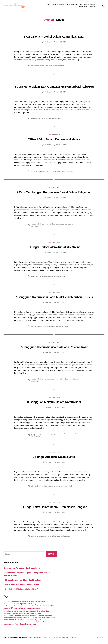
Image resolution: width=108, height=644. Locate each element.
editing (33, 276)
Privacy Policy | (57, 637)
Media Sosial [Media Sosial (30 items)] (18, 620)
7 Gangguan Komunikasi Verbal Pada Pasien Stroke (54, 347)
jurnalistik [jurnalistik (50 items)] (7, 609)
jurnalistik (42, 276)
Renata (49, 42)
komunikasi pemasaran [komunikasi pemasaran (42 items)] (29, 615)
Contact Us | (47, 637)
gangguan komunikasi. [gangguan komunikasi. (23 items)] (38, 604)
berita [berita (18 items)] (5, 602)
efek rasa (51, 171)
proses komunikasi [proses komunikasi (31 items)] (9, 622)
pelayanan (66, 224)
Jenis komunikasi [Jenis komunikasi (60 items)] (48, 606)
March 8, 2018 (61, 353)
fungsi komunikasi (40, 536)
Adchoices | (30, 637)
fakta (32, 536)
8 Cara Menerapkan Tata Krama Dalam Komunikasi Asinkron (54, 87)
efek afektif (34, 171)
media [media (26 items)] (39, 618)
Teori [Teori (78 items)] (17, 624)
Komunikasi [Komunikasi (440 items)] (18, 608)
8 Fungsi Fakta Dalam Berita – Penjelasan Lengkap (54, 507)
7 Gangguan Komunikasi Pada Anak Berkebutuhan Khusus (54, 297)
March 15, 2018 (61, 145)
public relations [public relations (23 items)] (19, 622)
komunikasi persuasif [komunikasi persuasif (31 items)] (10, 618)
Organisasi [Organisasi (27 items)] (38, 620)
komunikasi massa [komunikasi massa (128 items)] (32, 613)
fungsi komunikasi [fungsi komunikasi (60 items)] (25, 604)
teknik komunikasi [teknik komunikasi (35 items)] (9, 624)
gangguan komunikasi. (48, 326)
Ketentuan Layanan (69, 637)
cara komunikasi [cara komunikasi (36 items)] (16, 602)
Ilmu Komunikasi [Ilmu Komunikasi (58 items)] (35, 606)
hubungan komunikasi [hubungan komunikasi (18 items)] (23, 606)
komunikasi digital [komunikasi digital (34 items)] (31, 611)
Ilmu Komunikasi (60, 171)
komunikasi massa (52, 276)
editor (37, 276)
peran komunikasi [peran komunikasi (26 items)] (51, 620)
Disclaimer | (39, 637)
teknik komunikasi (66, 486)
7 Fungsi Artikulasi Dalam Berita (54, 457)
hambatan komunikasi (63, 326)
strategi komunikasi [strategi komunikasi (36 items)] (40, 622)
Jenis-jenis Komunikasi (74, 4)
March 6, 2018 (61, 462)
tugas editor (62, 276)
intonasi (50, 486)
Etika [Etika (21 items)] (48, 602)
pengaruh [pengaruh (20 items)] (44, 620)
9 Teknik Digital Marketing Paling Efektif (21, 589)
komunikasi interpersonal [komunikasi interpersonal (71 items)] (13, 613)
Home (48, 4)
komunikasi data (36, 66)
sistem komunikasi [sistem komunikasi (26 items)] (28, 622)
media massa (57, 119)
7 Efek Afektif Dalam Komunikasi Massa (54, 139)
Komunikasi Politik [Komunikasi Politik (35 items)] (22, 618)
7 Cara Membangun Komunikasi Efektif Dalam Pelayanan (54, 192)
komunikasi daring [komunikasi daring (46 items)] (10, 611)
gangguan (44, 379)
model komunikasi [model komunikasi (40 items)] (28, 620)
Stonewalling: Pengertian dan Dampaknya (22, 568)
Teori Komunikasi (90, 4)
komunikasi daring (47, 119)
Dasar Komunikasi (58, 4)
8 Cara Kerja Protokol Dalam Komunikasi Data (54, 37)
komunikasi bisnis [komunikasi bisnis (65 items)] (33, 609)
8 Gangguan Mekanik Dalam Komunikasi (54, 402)
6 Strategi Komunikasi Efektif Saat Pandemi (22, 580)
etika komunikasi (36, 119)
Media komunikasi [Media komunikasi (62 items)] (48, 618)
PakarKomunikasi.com (17, 637)
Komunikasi (57, 486)
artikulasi (34, 486)
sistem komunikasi (58, 66)
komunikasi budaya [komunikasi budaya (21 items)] (45, 609)
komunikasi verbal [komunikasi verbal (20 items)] (33, 618)
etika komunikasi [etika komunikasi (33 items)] (8, 604)
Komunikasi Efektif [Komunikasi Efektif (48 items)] (44, 611)
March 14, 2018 (61, 198)
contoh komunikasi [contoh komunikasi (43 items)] (28, 602)
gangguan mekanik (58, 434)
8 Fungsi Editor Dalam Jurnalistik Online (54, 247)
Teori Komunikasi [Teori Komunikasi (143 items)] (28, 624)
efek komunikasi (43, 171)
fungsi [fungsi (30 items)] (16, 604)
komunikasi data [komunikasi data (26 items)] (21, 611)
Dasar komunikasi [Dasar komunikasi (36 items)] (40, 602)
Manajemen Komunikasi (87, 7)
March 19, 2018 (61, 42)
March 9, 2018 (61, 302)
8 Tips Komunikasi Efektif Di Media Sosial (21, 584)
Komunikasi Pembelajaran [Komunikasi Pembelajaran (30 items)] (45, 616)
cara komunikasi (36, 224)
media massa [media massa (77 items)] (9, 620)
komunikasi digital (47, 66)
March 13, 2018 (61, 252)
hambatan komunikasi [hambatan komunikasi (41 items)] (10, 606)
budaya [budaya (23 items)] (9, 602)
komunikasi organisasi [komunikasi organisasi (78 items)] (12, 615)
